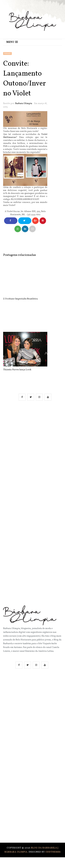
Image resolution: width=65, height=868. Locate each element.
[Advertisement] (32, 443)
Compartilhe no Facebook (11, 222)
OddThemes (53, 852)
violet (7, 54)
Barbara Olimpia (24, 104)
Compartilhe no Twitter (25, 222)
